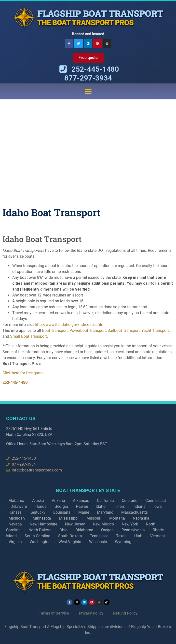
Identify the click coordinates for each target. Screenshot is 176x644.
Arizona (58, 501)
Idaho (101, 506)
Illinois (119, 506)
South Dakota (70, 536)
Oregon (107, 530)
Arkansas (81, 501)
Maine (84, 512)
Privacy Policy (91, 613)
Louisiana (62, 512)
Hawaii (82, 506)
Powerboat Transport (88, 330)
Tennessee (99, 536)
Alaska (38, 501)
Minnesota (42, 518)
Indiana (139, 506)
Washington (40, 542)
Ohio (63, 530)
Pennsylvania (133, 530)
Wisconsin (98, 542)
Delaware (19, 506)
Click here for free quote (23, 373)
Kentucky (37, 512)
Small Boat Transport (28, 336)
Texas (121, 536)
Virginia (15, 542)
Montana (117, 518)
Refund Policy (125, 613)
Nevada (15, 524)
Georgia (61, 506)
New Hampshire (43, 524)
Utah (138, 536)
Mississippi (69, 518)
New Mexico (103, 524)
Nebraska (141, 518)
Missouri (94, 518)
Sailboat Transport (124, 330)
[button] (88, 91)
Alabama (16, 501)
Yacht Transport (155, 330)
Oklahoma (84, 530)
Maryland (105, 512)
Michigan (17, 518)
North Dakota (40, 530)
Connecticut (156, 501)
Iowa (158, 506)
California (105, 501)
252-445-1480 (15, 382)
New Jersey (75, 524)
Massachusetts (135, 512)
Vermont (158, 536)
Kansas (15, 512)
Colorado (130, 501)
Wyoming (123, 542)
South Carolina (37, 536)
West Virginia (70, 542)
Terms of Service (54, 613)
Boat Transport (55, 330)
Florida (41, 506)
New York (130, 524)
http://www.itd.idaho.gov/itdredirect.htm (70, 325)
